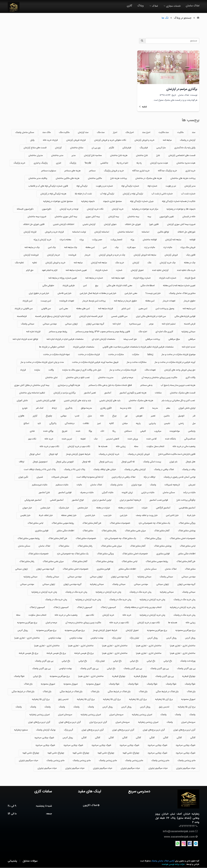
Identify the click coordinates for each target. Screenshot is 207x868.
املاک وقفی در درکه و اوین (123, 477)
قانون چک (191, 255)
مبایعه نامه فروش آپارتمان (145, 255)
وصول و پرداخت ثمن (165, 309)
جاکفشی (104, 163)
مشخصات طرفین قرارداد (84, 347)
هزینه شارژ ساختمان (119, 156)
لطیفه (83, 439)
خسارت (119, 270)
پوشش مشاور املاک (187, 531)
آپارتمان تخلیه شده (160, 270)
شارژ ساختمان (142, 156)
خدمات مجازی (173, 6)
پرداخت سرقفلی (153, 339)
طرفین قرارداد (69, 286)
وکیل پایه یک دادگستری (185, 148)
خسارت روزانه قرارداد (142, 278)
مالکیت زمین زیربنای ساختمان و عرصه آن (159, 378)
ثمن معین (143, 309)
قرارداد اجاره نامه (33, 332)
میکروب (158, 431)
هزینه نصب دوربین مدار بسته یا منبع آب (178, 385)
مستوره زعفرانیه (21, 730)
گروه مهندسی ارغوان (95, 324)
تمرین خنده (67, 439)
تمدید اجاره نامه (189, 347)
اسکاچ (26, 424)
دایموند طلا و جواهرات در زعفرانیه (181, 209)
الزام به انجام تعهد (50, 270)
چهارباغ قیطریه (189, 676)
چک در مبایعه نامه (32, 247)
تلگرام (111, 148)
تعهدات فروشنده (67, 301)
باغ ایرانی (168, 661)
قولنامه (192, 240)
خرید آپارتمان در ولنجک (109, 454)
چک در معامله (190, 263)
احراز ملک (130, 132)
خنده (78, 431)
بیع (97, 286)
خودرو (25, 408)
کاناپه (111, 424)
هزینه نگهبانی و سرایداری (69, 385)
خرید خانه (49, 439)
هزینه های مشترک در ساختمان (149, 179)
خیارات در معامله (103, 508)
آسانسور (108, 393)
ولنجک (153, 485)
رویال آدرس (23, 630)
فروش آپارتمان (171, 255)
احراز (115, 132)
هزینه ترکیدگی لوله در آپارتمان (53, 194)
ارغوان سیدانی (71, 324)
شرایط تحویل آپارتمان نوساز (78, 454)
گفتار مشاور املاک (162, 531)
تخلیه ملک (19, 263)
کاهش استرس (113, 439)
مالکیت (180, 132)
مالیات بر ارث (150, 247)
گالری (129, 6)
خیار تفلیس (25, 515)
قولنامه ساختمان (150, 240)
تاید (39, 424)
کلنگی (193, 738)
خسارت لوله (152, 186)
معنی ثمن (64, 309)
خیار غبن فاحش (64, 293)
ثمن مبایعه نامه (189, 309)
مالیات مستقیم (62, 485)
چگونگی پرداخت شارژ (186, 500)
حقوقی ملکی (48, 286)
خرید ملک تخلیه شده (186, 270)
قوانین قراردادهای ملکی (185, 316)
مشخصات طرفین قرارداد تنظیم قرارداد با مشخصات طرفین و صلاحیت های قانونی (138, 347)
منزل (90, 416)
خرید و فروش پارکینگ (114, 171)
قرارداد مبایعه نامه (106, 309)
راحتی (181, 424)
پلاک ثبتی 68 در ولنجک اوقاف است (40, 470)
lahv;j (150, 355)
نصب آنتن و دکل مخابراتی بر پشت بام (179, 401)
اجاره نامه (117, 324)
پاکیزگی (53, 424)
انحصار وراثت (116, 240)
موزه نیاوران (136, 485)
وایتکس (192, 431)
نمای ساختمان (51, 378)
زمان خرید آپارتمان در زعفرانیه (108, 592)
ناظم (142, 408)
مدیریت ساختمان (106, 378)
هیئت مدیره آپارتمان (159, 163)
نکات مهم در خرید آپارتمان (79, 447)
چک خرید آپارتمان (168, 263)
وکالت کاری (190, 378)
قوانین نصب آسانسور (159, 500)
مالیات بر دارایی (148, 493)
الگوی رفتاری (106, 408)
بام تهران (173, 462)
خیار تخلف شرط (46, 515)
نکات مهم (32, 439)
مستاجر (92, 171)
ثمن (105, 247)
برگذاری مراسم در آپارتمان (65, 393)
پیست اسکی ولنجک (152, 462)
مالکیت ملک (64, 132)
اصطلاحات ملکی (148, 286)
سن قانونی (46, 309)
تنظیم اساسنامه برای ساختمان (32, 393)
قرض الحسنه (190, 324)
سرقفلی (192, 339)
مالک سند (46, 132)
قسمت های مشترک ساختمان (183, 393)
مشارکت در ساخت (116, 355)
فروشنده (72, 255)
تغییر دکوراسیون (167, 217)
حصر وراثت (97, 240)
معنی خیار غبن (131, 293)
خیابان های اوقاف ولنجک (105, 470)
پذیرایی (152, 424)
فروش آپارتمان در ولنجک (139, 454)
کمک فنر (40, 408)
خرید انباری (190, 171)
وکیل (32, 140)
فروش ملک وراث (188, 247)
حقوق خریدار (190, 301)
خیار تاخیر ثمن (172, 515)
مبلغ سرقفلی (174, 339)
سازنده (37, 370)
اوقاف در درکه (149, 477)
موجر (151, 324)
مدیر (74, 156)
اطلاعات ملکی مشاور (65, 531)
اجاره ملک (143, 332)
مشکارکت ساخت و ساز (137, 362)
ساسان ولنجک (117, 485)
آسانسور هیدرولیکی (33, 500)
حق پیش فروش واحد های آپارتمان (180, 370)
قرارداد (23, 370)
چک (117, 247)
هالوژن (21, 416)
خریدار (88, 255)
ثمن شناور (126, 309)
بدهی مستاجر (146, 385)
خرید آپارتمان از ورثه (42, 240)
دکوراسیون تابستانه (25, 209)
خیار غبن (124, 515)
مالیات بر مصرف (87, 493)
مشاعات (158, 393)
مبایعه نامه (167, 140)
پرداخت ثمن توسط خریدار (94, 301)
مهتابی (63, 416)
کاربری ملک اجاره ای (164, 332)
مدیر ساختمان (57, 156)
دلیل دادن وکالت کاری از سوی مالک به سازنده (82, 370)
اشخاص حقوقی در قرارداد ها (52, 347)
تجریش (192, 485)
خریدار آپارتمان (54, 255)
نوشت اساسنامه (79, 232)
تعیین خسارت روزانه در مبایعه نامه (63, 278)
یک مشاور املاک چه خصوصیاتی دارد (154, 523)
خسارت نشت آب (188, 194)
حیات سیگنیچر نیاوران (28, 761)
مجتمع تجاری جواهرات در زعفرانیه (58, 201)
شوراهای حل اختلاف (186, 232)
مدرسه (155, 408)
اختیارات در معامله (126, 508)
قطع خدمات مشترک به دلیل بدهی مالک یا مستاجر (110, 385)
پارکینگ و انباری (41, 163)
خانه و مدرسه (126, 408)
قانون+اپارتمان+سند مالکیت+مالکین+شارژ (177, 454)
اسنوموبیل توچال (40, 462)
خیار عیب (108, 515)
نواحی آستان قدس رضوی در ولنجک (180, 477)
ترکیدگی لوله (82, 186)
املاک (154, 6)
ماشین (167, 416)
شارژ (158, 156)
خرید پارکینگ (19, 163)
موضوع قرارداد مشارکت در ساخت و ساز (179, 355)
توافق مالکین (163, 232)
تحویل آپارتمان (137, 270)
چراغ (114, 416)
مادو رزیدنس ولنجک (187, 761)
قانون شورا (154, 224)
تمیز (99, 424)
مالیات (79, 485)
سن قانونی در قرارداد (24, 309)
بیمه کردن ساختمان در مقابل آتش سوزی (32, 385)
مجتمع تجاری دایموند (112, 201)
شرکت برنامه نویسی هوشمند (173, 864)
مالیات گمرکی (108, 493)
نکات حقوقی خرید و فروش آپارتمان (110, 140)
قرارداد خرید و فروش (54, 232)
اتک (102, 431)
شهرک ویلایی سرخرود (44, 738)
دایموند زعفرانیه (88, 201)
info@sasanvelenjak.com (179, 831)
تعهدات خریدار (169, 301)
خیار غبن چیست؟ (153, 293)
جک (96, 439)
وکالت (51, 370)
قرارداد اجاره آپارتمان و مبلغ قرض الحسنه (53, 316)
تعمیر (153, 416)
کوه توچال (53, 454)
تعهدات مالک (150, 370)
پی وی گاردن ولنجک (44, 661)
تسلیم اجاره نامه (169, 324)
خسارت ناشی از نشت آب (162, 194)
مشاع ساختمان (77, 148)
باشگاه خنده (170, 439)
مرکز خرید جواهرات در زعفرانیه (145, 209)
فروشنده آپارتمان (31, 255)
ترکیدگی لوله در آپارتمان (133, 194)
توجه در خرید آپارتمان (69, 209)
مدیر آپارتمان (190, 186)
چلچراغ (49, 416)
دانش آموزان (22, 401)
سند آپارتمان (83, 132)
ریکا (114, 431)
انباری (58, 163)
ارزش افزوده (127, 493)
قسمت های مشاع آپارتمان (35, 148)
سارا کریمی (161, 148)
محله (136, 447)
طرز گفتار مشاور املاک (92, 523)
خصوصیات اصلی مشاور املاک (183, 538)
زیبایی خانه (121, 447)
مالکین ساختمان (95, 179)
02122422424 (187, 826)
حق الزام (30, 270)
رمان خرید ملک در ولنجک (140, 592)
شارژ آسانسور (44, 493)
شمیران (40, 477)
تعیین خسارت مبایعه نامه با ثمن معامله (179, 286)
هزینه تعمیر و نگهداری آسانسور (133, 393)
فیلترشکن (127, 148)
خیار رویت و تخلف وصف (147, 515)
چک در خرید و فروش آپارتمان (112, 255)
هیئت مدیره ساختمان (186, 163)
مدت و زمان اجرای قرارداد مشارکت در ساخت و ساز (42, 362)
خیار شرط (191, 515)
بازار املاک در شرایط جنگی (167, 692)
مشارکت (136, 355)
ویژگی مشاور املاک (187, 523)
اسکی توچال (35, 454)
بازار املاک (28, 684)
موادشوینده (175, 431)
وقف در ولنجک (189, 470)
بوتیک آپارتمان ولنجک (46, 730)
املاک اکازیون (90, 805)
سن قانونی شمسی (119, 316)
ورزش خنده (133, 439)
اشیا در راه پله (122, 163)
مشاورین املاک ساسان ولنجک (182, 293)
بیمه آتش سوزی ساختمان (66, 217)
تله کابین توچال (128, 462)
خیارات (145, 508)
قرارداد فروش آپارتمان (76, 140)
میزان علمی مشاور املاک (135, 531)
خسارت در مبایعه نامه (94, 278)
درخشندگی (70, 424)
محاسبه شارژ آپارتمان (93, 156)
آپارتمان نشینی (89, 224)
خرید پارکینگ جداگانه (167, 171)
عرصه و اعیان (127, 378)
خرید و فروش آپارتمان (144, 140)
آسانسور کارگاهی (163, 508)
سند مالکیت (164, 132)
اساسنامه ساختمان (125, 232)
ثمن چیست (46, 301)
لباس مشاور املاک (35, 523)
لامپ (77, 416)
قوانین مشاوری (42, 531)
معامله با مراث (65, 240)
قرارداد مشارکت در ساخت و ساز (123, 370)
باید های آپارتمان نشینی (110, 401)
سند (194, 132)
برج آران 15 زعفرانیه (164, 699)
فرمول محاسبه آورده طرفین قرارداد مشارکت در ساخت (95, 362)
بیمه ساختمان (133, 217)
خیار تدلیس (90, 515)
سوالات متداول (30, 861)
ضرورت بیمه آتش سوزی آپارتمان (181, 224)
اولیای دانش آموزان (187, 408)
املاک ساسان (192, 6)
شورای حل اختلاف (133, 224)
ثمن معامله (90, 247)
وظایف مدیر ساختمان (38, 179)
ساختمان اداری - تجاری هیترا (27, 638)
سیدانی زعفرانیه (188, 332)
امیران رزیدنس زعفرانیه (142, 715)
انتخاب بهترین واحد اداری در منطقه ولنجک (143, 607)
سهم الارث (131, 247)
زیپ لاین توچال (106, 462)
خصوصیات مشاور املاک (120, 523)
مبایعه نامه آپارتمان (173, 240)
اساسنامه (145, 232)
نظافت (86, 424)
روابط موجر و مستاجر (58, 332)
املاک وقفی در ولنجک (164, 470)
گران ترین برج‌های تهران (70, 722)
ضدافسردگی (190, 439)
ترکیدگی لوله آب (107, 194)
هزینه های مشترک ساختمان (141, 401)
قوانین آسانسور (65, 493)
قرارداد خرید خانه (50, 140)
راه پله (139, 163)
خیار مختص (83, 508)
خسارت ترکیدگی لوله (130, 186)
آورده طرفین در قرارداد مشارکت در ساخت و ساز (175, 362)
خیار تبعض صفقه (69, 515)
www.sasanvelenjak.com (179, 837)
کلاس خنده (151, 439)
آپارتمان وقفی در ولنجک (135, 470)
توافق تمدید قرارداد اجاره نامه (25, 339)
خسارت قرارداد (101, 270)
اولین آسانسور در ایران (102, 500)
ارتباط (54, 408)
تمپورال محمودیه (93, 684)
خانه (102, 416)
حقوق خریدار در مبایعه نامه (125, 301)
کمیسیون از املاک (108, 607)
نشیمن (167, 424)
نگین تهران (23, 477)
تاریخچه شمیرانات (172, 485)
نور (126, 416)
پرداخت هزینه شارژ (119, 179)
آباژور (35, 416)
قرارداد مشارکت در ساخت (89, 355)
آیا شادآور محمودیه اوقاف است (90, 477)
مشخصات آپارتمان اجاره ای (103, 339)
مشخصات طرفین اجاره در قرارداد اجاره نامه (65, 339)
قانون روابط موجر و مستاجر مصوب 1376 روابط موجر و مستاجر (103, 332)
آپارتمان (58, 148)
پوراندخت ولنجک (188, 661)
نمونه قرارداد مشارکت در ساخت (56, 355)
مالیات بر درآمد (189, 493)
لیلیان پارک (134, 638)
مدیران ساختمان (36, 156)
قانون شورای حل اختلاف (34, 224)
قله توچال (86, 462)
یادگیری (69, 408)
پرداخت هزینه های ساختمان (183, 179)
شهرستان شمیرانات (60, 477)
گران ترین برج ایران (98, 722)
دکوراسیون (47, 209)
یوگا (90, 431)
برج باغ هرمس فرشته (84, 653)
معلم (168, 408)
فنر (194, 416)
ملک (149, 263)
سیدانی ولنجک (28, 324)
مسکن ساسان (169, 493)
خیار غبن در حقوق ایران (39, 293)
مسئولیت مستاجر (49, 171)
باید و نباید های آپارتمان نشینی (77, 401)
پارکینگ (73, 163)
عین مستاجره (135, 324)
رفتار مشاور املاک (109, 531)
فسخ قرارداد (190, 278)
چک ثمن (52, 247)
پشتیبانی (12, 861)
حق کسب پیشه (130, 339)
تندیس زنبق (63, 699)
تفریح (65, 431)
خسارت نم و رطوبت (104, 186)
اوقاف (22, 462)
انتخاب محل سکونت (155, 447)
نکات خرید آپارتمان (95, 209)
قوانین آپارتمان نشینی (46, 401)
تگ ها (165, 18)
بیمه (149, 217)
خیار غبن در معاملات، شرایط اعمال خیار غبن (98, 293)
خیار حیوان (27, 508)
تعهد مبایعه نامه (118, 278)
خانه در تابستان (189, 217)
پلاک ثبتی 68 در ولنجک (75, 470)
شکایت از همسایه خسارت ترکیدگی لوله (179, 201)
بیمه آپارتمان (114, 217)
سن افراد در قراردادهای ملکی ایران (151, 316)
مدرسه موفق (86, 408)
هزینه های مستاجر (73, 171)
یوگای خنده (48, 431)
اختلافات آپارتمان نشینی (64, 224)
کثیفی (143, 431)
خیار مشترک (64, 508)
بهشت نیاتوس (97, 638)
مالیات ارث (168, 247)
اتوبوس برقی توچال (65, 462)
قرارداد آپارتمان (30, 232)
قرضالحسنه (22, 316)
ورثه (132, 240)
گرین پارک (68, 730)
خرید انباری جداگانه (141, 171)
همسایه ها (103, 447)
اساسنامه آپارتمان (102, 232)
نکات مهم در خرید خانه (49, 447)
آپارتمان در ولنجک (188, 140)
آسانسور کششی (57, 500)
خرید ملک (120, 263)
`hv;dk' (88, 163)
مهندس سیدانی (50, 324)
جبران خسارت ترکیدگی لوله (142, 201)
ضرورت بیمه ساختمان (37, 217)
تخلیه (35, 263)
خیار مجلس (45, 508)
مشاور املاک (88, 531)
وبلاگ (140, 6)
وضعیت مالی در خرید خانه (184, 447)
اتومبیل (181, 416)
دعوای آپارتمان (110, 224)
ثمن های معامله (83, 309)
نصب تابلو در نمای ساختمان (78, 378)
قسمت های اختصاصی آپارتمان (182, 156)
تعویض (139, 416)
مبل (194, 424)
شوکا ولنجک (19, 676)
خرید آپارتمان (118, 209)
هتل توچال (191, 462)
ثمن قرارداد (27, 301)
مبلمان (125, 424)
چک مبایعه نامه (71, 247)
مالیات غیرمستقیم (40, 485)
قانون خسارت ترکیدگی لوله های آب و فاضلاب (48, 186)
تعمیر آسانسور (90, 393)
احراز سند (146, 132)
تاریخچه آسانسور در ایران (130, 500)
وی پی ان (96, 148)
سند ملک (101, 132)
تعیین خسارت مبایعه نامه (76, 270)
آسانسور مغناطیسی (187, 508)
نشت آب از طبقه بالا (83, 194)
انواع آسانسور (78, 500)
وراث (82, 240)
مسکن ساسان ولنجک (25, 132)
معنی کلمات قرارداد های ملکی (119, 286)
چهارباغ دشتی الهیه (131, 753)
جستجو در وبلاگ (183, 18)
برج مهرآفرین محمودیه (27, 623)
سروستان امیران (116, 715)
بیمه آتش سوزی (93, 217)
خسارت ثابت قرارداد (168, 278)
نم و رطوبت (171, 186)
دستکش (128, 431)
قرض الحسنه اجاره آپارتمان (91, 316)
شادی (32, 431)
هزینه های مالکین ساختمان (68, 179)
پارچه (138, 424)
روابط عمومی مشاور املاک (63, 523)
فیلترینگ (144, 148)
